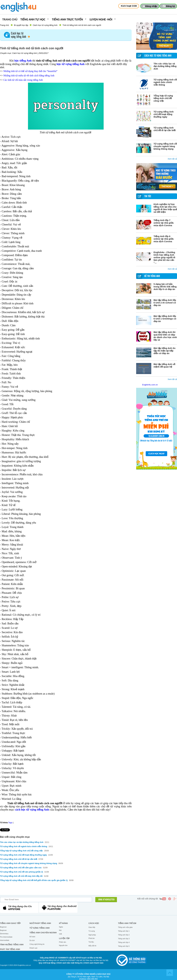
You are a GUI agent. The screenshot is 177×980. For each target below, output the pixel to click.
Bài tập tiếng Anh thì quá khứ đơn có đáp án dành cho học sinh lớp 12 (165, 336)
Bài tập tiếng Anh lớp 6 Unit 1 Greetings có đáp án (165, 319)
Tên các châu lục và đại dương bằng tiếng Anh (165, 66)
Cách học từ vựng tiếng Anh (45, 25)
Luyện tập (64, 938)
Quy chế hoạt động (47, 963)
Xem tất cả (172, 159)
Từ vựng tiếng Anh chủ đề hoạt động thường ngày (164, 114)
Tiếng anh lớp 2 (124, 935)
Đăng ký (170, 6)
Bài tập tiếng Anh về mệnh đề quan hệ (164, 365)
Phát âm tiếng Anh (10, 949)
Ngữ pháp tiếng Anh (40, 923)
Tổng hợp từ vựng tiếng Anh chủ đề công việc (163, 98)
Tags (10, 823)
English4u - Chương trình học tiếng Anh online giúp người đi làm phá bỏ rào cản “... (164, 257)
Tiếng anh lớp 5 (124, 946)
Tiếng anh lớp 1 (124, 931)
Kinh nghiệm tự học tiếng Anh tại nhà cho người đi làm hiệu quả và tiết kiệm (165, 208)
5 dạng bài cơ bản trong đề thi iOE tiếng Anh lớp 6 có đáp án (165, 287)
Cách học (94, 923)
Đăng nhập (151, 6)
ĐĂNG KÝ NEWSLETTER (106, 900)
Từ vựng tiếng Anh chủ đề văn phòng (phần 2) (21, 872)
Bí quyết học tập (21, 25)
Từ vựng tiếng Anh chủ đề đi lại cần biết (165, 129)
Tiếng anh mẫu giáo (125, 927)
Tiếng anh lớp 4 (124, 942)
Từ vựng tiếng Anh (40, 928)
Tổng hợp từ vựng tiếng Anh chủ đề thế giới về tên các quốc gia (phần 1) (34, 880)
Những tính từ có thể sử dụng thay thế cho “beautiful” (30, 71)
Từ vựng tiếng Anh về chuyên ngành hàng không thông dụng (165, 146)
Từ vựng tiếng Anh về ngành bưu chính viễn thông (165, 82)
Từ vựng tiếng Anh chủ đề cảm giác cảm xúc (21, 868)
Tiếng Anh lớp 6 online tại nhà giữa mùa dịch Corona (164, 239)
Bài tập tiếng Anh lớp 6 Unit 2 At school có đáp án (165, 303)
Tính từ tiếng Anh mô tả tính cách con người (82, 25)
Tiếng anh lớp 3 (124, 939)
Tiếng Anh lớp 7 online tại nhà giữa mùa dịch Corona (164, 223)
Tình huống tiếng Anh (12, 945)
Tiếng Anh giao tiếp (10, 923)
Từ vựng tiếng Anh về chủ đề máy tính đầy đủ (21, 876)
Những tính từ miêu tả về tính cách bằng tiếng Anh (29, 76)
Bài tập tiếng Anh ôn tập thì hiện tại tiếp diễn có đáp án (165, 351)
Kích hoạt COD (129, 6)
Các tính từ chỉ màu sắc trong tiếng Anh (23, 80)
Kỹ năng (63, 923)
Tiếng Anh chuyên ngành (43, 933)
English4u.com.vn (150, 385)
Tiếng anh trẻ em (127, 923)
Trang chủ (10, 20)
